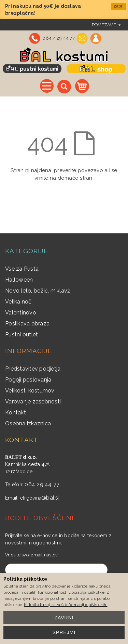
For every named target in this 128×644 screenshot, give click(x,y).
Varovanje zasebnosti (33, 402)
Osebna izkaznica (28, 423)
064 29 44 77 (42, 484)
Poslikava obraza (27, 324)
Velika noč (18, 302)
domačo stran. (76, 178)
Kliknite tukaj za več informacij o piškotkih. (66, 605)
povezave (104, 25)
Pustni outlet (22, 334)
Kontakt (16, 413)
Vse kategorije (47, 86)
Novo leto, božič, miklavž (38, 291)
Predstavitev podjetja (33, 369)
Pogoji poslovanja (28, 380)
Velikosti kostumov (30, 391)
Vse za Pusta (22, 269)
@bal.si (50, 498)
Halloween (19, 280)
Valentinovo (21, 313)
